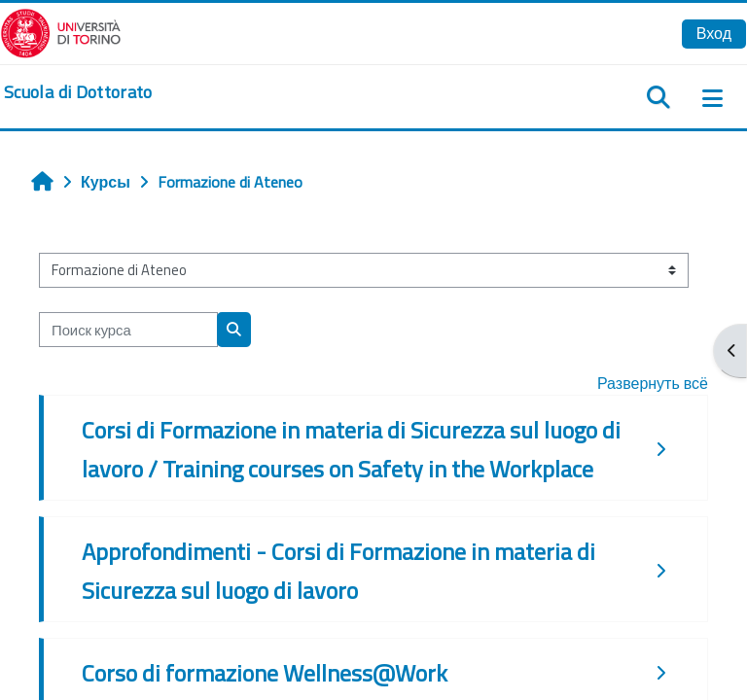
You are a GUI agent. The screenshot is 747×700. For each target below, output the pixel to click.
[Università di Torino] (61, 31)
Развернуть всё (653, 383)
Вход (714, 33)
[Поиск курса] (128, 330)
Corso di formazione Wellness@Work (265, 673)
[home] (78, 92)
